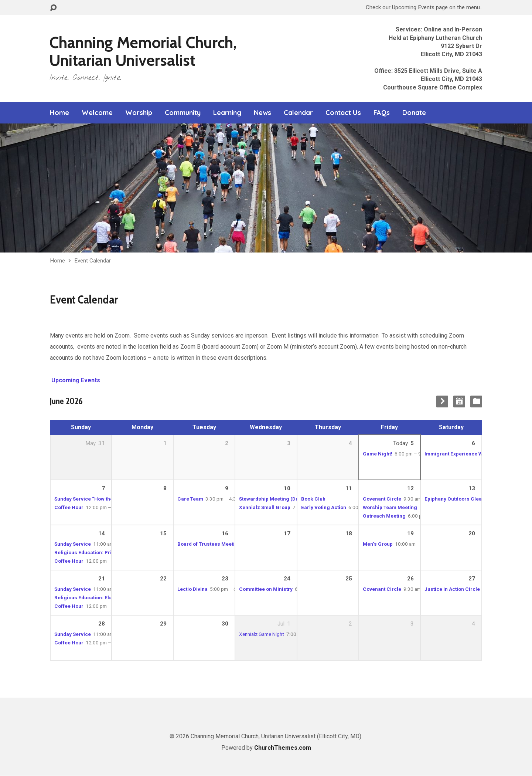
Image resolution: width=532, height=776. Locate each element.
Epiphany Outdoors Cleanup (458, 499)
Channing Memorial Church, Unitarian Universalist (143, 51)
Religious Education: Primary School (98, 552)
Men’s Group (378, 544)
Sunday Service (73, 544)
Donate (414, 113)
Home (59, 113)
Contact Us (343, 113)
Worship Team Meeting (390, 507)
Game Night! (378, 454)
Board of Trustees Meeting (209, 544)
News (262, 113)
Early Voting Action (324, 507)
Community (183, 113)
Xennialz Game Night (262, 634)
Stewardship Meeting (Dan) (271, 499)
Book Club (313, 499)
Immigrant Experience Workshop (463, 454)
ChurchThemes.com (283, 748)
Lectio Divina (192, 589)
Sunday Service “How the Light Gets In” (100, 499)
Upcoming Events (75, 380)
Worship (139, 113)
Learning (227, 113)
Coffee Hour (69, 507)
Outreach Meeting (384, 516)
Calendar (298, 113)
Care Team (190, 499)
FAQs (382, 113)
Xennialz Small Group (265, 507)
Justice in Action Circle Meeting (463, 589)
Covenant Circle (382, 499)
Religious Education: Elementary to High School (111, 597)
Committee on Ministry (266, 589)
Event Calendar (93, 261)
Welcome (97, 113)
